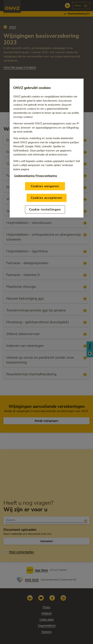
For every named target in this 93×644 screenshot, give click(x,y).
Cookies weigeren (45, 186)
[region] (47, 148)
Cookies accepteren (46, 198)
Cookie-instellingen (45, 209)
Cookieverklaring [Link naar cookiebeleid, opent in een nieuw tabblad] (24, 176)
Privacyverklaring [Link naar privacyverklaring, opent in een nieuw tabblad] (46, 176)
